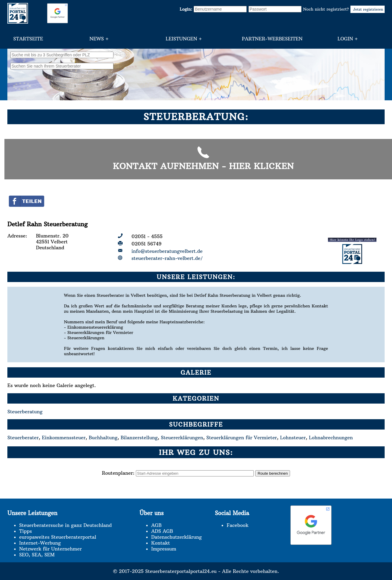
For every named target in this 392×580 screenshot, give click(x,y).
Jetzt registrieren (368, 9)
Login (345, 39)
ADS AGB (162, 531)
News (97, 39)
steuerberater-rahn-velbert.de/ (167, 258)
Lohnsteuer (293, 438)
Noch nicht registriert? (344, 9)
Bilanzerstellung (139, 438)
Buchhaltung (103, 438)
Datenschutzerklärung (176, 537)
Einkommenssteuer (64, 438)
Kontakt (160, 543)
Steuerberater (23, 438)
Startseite (28, 39)
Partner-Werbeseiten (272, 39)
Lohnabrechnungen (331, 438)
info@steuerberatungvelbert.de (167, 251)
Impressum (164, 549)
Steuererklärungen (182, 438)
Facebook (238, 525)
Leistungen (181, 39)
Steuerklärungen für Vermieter (242, 438)
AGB (156, 525)
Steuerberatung (25, 412)
